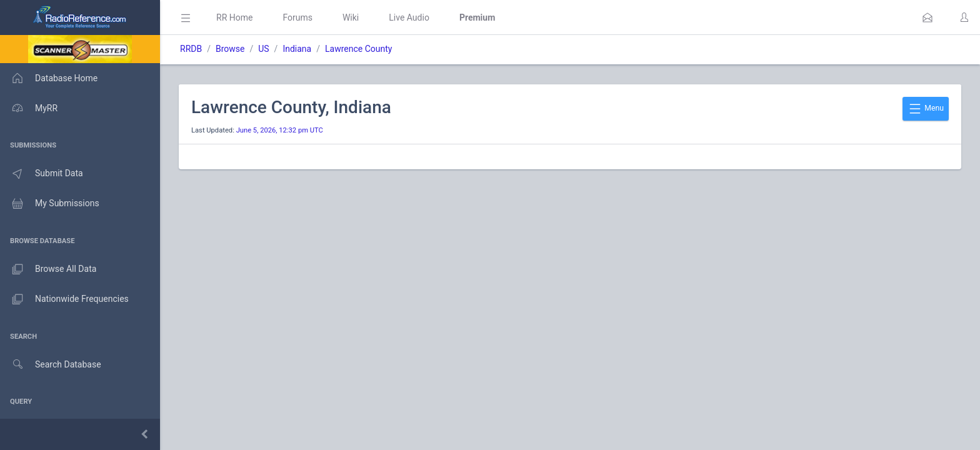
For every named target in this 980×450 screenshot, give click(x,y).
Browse (230, 49)
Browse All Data (48, 269)
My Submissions (50, 204)
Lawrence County (358, 49)
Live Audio (409, 17)
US (263, 49)
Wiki (351, 17)
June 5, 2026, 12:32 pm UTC (280, 130)
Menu (926, 109)
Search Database (51, 365)
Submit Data (42, 174)
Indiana (297, 49)
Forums (297, 17)
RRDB (191, 49)
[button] (927, 17)
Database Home (49, 78)
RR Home (234, 17)
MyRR (29, 108)
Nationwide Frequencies (64, 299)
